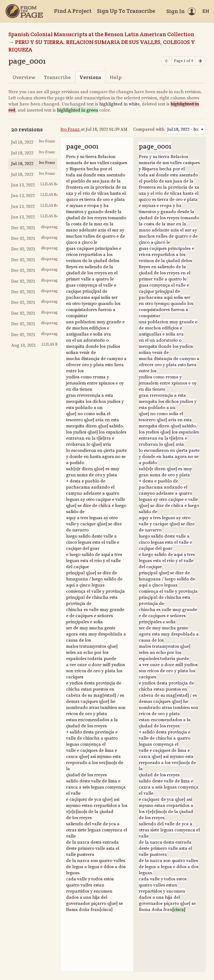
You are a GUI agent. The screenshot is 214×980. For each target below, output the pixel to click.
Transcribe (57, 77)
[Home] (24, 11)
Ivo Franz (71, 129)
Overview (24, 77)
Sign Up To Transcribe (126, 11)
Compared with (149, 129)
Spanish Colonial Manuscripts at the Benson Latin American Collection (101, 34)
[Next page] (200, 61)
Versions (90, 77)
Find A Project (73, 11)
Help (116, 77)
